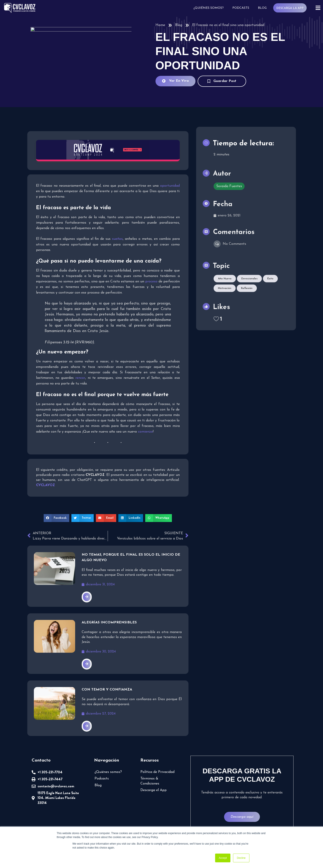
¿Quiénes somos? (210, 8)
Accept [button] (223, 858)
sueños (117, 239)
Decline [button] (241, 858)
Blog (263, 8)
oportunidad (170, 186)
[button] (58, 518)
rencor (80, 378)
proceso (151, 281)
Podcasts (242, 8)
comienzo (145, 431)
